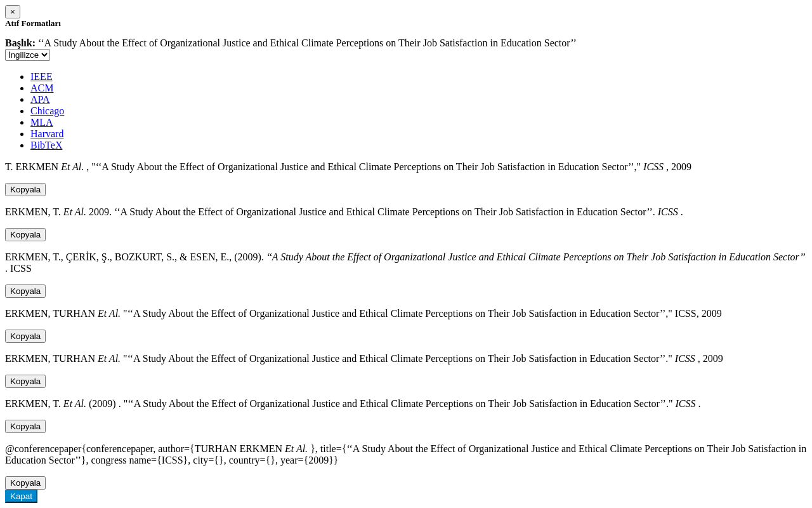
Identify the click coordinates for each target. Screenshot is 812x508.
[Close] (13, 12)
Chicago (47, 111)
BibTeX (46, 145)
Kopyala (25, 190)
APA (40, 99)
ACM (42, 88)
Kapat (21, 496)
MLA (42, 122)
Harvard (47, 134)
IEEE (42, 77)
